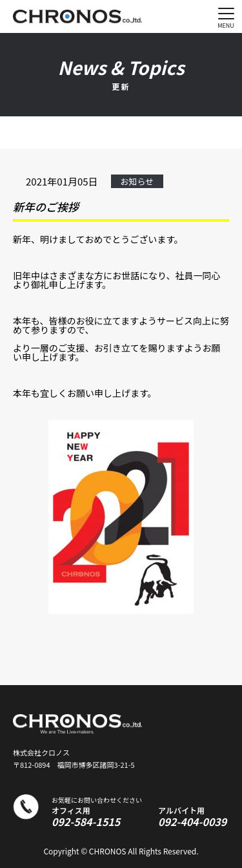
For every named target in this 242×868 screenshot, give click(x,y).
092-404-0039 (192, 821)
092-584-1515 (86, 821)
